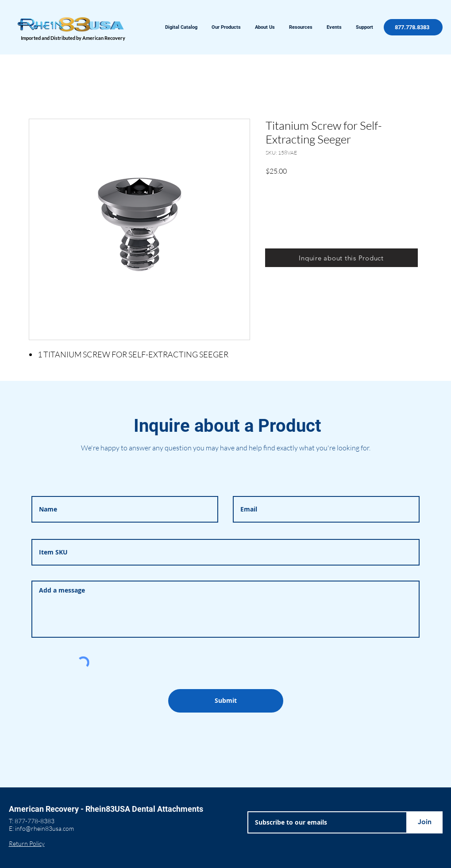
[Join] (425, 822)
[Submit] (226, 701)
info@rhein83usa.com (44, 828)
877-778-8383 (35, 821)
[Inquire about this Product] (341, 258)
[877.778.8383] (413, 27)
